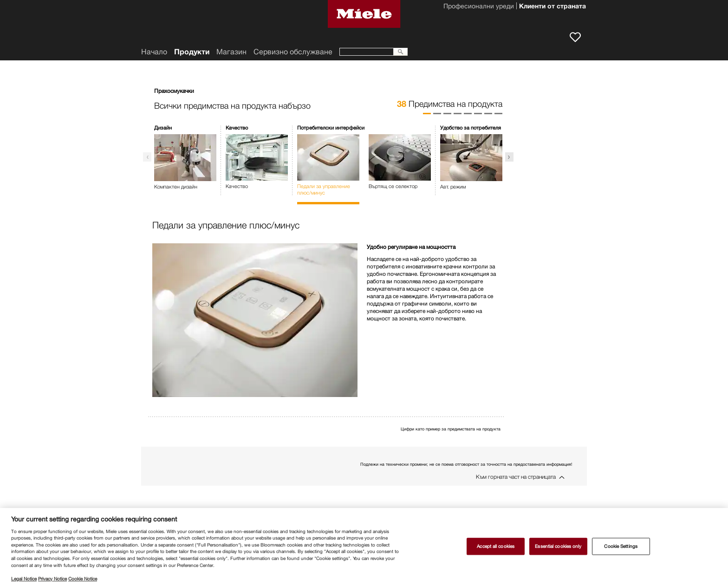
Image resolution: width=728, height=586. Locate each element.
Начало (154, 52)
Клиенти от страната (552, 7)
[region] (364, 547)
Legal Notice (24, 579)
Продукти (192, 52)
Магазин (231, 52)
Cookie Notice (83, 579)
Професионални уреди (479, 7)
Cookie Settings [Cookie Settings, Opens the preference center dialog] (621, 546)
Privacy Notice (52, 579)
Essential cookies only (558, 546)
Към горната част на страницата (516, 477)
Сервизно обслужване (293, 52)
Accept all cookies (496, 546)
